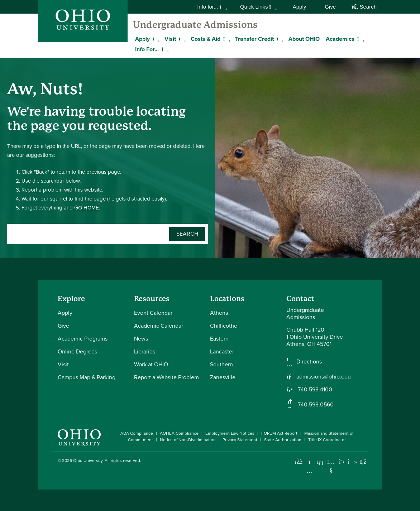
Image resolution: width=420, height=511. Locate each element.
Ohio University (88, 461)
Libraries (145, 351)
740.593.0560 (315, 405)
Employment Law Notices (230, 433)
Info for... (212, 7)
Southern (221, 364)
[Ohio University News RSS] (363, 462)
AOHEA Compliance (179, 433)
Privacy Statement (240, 440)
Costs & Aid (206, 39)
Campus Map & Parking (87, 377)
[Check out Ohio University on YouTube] (331, 466)
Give (330, 7)
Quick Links (259, 7)
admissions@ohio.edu (324, 377)
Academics (340, 39)
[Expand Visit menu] (181, 39)
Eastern (219, 339)
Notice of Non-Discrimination (188, 440)
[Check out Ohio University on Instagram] (309, 471)
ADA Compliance (137, 433)
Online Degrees (77, 351)
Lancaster (222, 351)
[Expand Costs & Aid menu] (226, 39)
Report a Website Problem (166, 377)
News (141, 339)
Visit (170, 39)
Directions (309, 362)
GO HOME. (87, 208)
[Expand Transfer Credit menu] (279, 39)
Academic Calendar (159, 326)
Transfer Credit (254, 39)
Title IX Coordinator (327, 440)
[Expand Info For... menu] (164, 49)
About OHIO (304, 39)
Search (364, 7)
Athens (219, 313)
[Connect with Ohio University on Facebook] (299, 462)
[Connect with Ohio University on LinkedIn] (320, 462)
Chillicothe (224, 326)
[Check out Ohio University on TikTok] (352, 462)
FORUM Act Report (279, 433)
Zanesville (223, 377)
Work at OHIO (151, 364)
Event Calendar (153, 313)
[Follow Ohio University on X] (342, 462)
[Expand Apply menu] (155, 39)
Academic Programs (83, 339)
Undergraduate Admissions (195, 25)
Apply (300, 7)
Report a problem (43, 190)
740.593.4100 (314, 390)
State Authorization (283, 440)
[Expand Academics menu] (360, 39)
